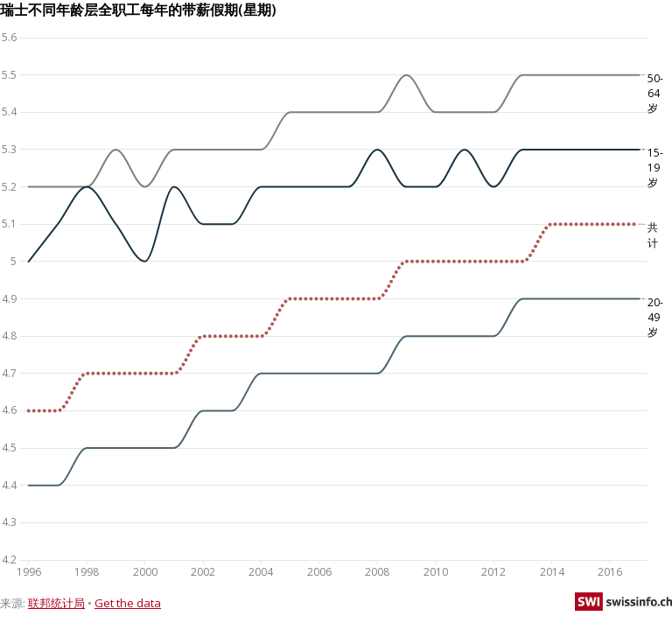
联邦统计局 (56, 603)
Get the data (128, 603)
